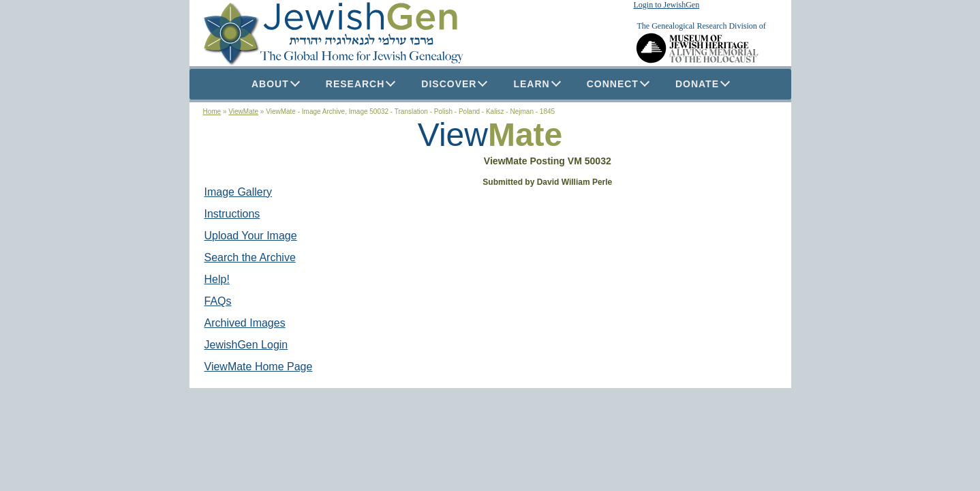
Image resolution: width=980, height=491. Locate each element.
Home (212, 111)
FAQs (218, 301)
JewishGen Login (246, 345)
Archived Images (245, 323)
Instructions (232, 214)
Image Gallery (239, 192)
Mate (525, 135)
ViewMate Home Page (259, 367)
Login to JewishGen (667, 5)
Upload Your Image (251, 236)
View (453, 135)
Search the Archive (250, 257)
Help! (217, 279)
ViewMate (243, 111)
